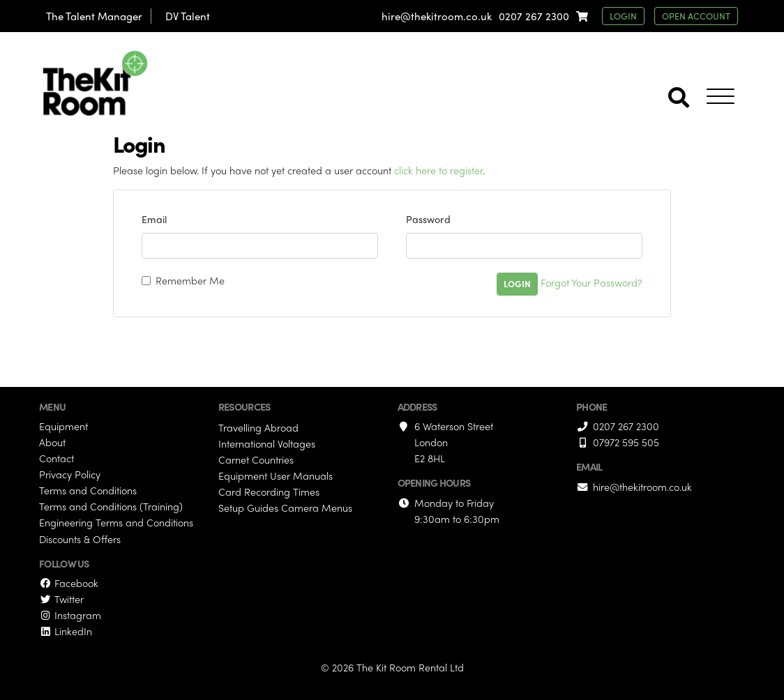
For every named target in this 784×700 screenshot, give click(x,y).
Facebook (69, 583)
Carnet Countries (256, 459)
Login (517, 283)
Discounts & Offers (80, 539)
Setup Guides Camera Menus (285, 508)
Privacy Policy (70, 474)
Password (428, 219)
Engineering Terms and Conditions (116, 522)
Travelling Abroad (258, 427)
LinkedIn (66, 631)
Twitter (61, 599)
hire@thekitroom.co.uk (437, 16)
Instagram (70, 615)
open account (696, 16)
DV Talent (188, 16)
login (623, 16)
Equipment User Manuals (276, 475)
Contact (56, 458)
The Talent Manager (94, 16)
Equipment (63, 426)
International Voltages (267, 443)
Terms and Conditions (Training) (111, 506)
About (52, 442)
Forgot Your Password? (591, 282)
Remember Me (190, 280)
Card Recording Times (269, 492)
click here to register (438, 170)
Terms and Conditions (88, 490)
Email (154, 219)
